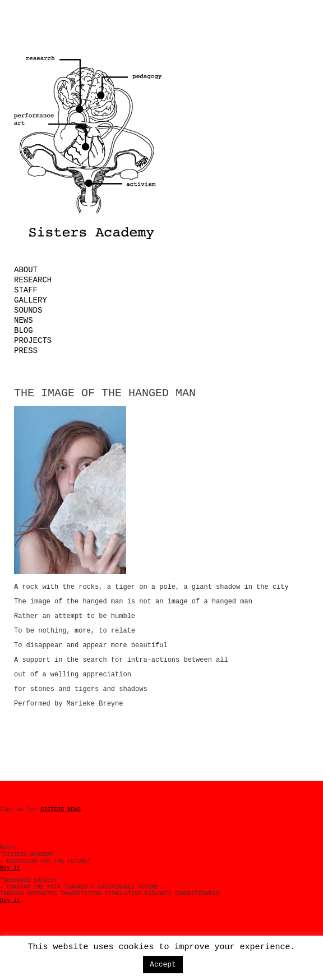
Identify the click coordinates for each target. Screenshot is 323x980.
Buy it (10, 868)
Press (26, 351)
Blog (24, 331)
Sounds (28, 310)
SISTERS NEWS (61, 810)
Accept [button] (163, 965)
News (24, 320)
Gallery (31, 300)
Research (33, 280)
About (26, 270)
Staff (26, 290)
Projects (33, 341)
